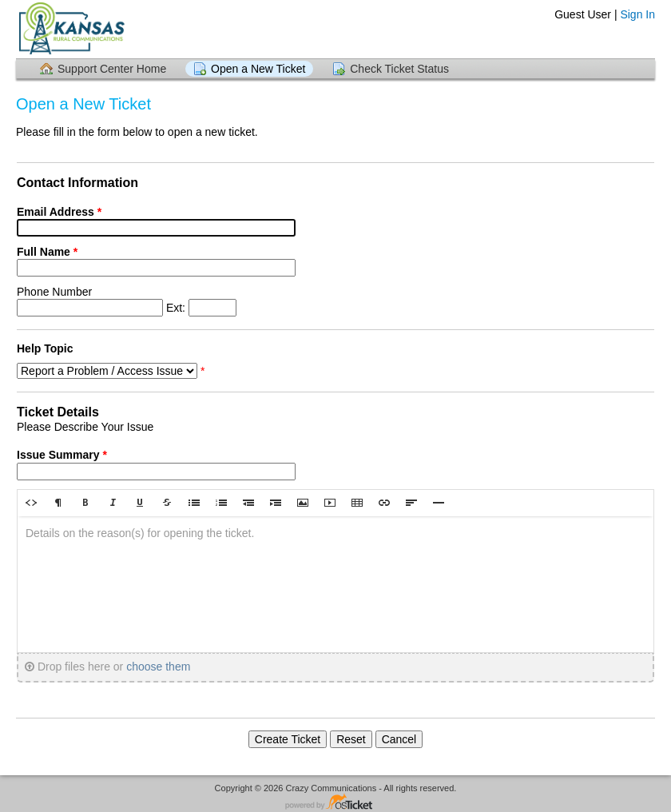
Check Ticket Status (399, 69)
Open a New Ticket (258, 69)
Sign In (637, 14)
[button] (31, 503)
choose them (158, 667)
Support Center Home (112, 69)
